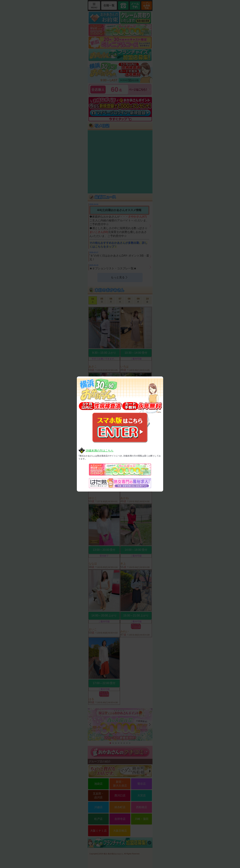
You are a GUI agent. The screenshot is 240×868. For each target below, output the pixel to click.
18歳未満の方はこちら (99, 451)
